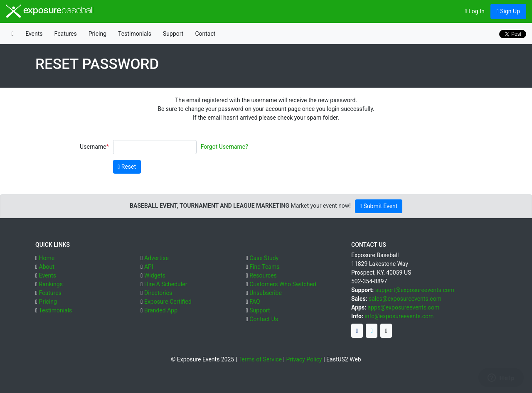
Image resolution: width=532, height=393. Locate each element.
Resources (263, 275)
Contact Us (264, 319)
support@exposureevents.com (415, 290)
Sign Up (508, 11)
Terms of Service (260, 359)
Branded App (161, 310)
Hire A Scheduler (166, 284)
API (149, 267)
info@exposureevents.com (399, 316)
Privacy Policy (304, 359)
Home (47, 258)
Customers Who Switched (283, 284)
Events (34, 34)
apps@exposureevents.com (404, 307)
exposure (50, 11)
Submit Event (379, 206)
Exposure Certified (168, 302)
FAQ (255, 302)
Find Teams (264, 267)
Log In (475, 11)
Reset (127, 167)
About (47, 267)
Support (173, 34)
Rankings (51, 284)
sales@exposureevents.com (405, 299)
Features (66, 34)
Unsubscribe (266, 293)
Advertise (156, 258)
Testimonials (135, 34)
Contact (205, 34)
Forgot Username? (224, 147)
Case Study (264, 258)
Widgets (155, 275)
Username (93, 147)
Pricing (97, 34)
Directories (158, 293)
